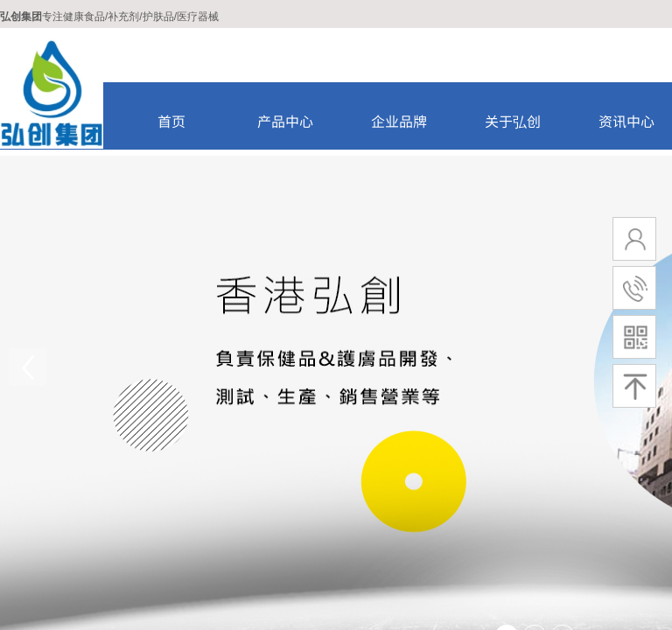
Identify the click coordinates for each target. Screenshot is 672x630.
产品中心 (285, 121)
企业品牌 (399, 121)
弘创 (10, 17)
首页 (171, 121)
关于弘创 (513, 121)
